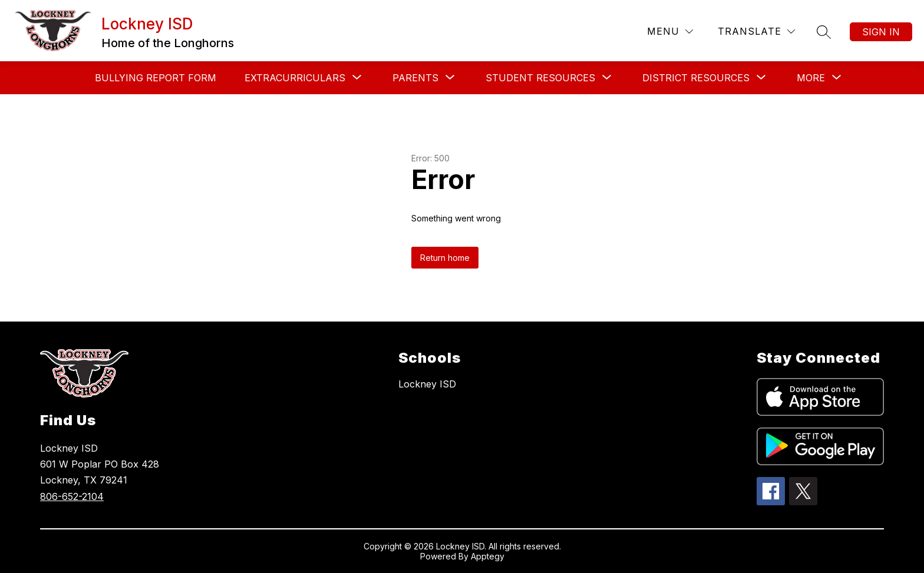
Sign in (881, 32)
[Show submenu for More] (811, 78)
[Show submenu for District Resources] (696, 78)
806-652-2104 (72, 496)
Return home (445, 258)
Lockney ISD (427, 384)
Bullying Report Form (156, 78)
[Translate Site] (756, 32)
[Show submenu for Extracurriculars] (295, 78)
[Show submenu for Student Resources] (540, 78)
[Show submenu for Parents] (415, 78)
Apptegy (488, 556)
